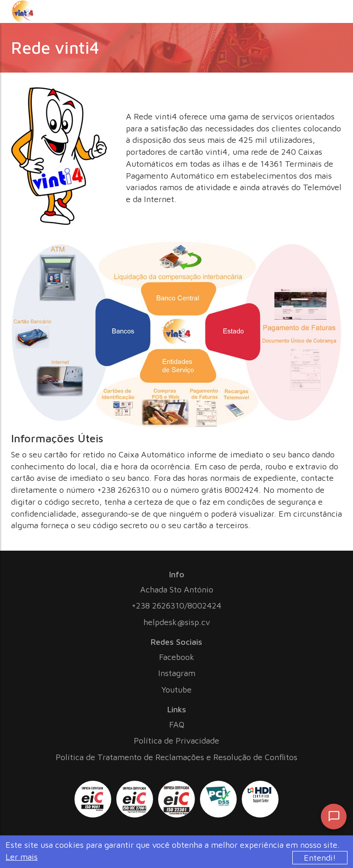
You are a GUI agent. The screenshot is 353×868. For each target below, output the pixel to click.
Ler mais (22, 857)
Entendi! (320, 858)
